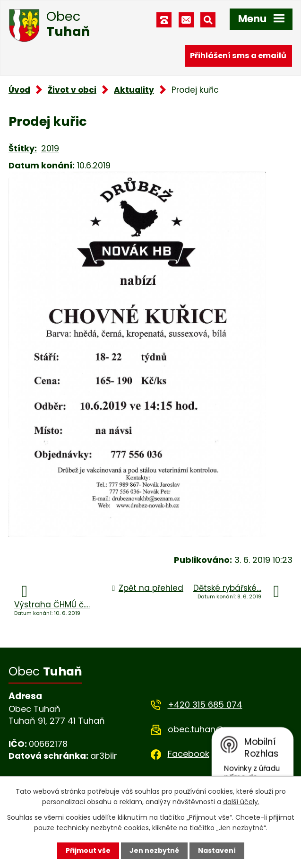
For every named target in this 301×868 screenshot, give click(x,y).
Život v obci (72, 90)
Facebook (189, 754)
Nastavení (217, 850)
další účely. (241, 802)
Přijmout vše (88, 850)
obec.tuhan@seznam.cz (218, 729)
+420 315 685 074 (205, 705)
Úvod (19, 90)
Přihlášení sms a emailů (238, 56)
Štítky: (23, 148)
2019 (50, 148)
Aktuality (134, 90)
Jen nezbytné (154, 850)
